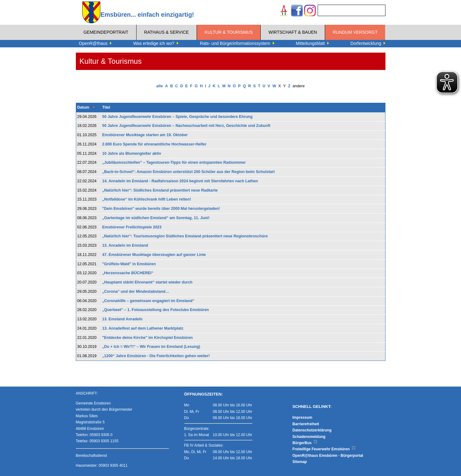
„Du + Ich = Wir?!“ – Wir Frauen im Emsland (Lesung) (151, 347)
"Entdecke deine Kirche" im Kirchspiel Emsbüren (148, 338)
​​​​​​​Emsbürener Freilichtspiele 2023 (132, 227)
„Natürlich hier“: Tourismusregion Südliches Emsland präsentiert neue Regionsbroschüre (185, 236)
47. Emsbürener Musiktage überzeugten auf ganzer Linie (154, 255)
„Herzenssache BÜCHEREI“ (128, 273)
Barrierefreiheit (306, 424)
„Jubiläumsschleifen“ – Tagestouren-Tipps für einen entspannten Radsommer (174, 162)
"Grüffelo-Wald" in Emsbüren (129, 264)
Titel (106, 107)
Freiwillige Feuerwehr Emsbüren (324, 449)
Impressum (302, 418)
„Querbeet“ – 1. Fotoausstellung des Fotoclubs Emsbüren (156, 310)
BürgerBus (305, 443)
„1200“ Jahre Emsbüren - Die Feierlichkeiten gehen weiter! (156, 356)
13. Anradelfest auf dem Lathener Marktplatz (143, 328)
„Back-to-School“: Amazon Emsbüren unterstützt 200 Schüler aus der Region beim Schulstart (188, 172)
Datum (83, 107)
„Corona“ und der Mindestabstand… (136, 292)
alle (160, 86)
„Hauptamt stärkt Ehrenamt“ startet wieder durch (147, 282)
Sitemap (300, 462)
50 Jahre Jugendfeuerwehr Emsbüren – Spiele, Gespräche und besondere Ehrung (177, 117)
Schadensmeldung (309, 437)
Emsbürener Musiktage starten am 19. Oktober (145, 135)
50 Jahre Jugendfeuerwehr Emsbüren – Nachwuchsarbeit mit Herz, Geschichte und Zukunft (186, 126)
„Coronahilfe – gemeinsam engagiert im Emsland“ (148, 301)
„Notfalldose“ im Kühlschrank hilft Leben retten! (147, 199)
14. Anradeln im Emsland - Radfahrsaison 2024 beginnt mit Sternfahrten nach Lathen (180, 181)
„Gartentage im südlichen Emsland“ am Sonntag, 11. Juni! (156, 218)
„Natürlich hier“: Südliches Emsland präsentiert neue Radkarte (160, 190)
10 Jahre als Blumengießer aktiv (132, 154)
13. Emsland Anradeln (122, 319)
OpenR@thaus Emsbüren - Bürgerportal (328, 456)
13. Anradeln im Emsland (125, 245)
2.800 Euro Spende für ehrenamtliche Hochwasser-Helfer (154, 144)
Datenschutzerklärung (312, 430)
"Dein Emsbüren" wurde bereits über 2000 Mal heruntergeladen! (161, 209)
